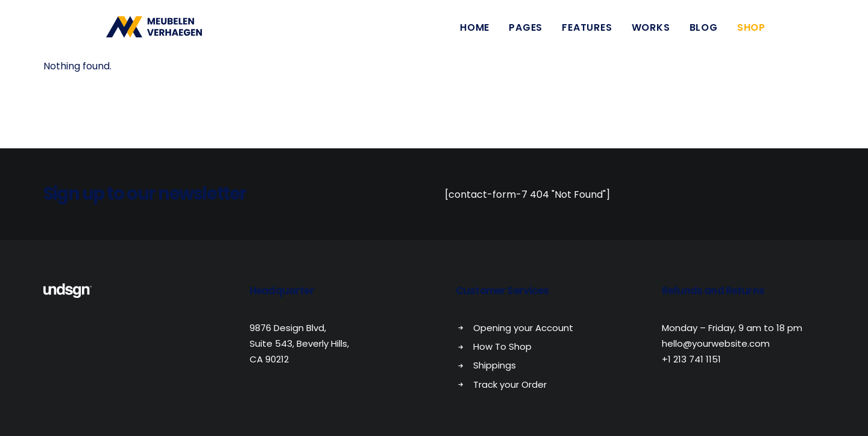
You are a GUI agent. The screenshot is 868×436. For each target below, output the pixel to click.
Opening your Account (523, 328)
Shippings (495, 365)
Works (651, 32)
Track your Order (510, 384)
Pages (526, 32)
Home (475, 32)
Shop (751, 32)
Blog (704, 32)
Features (587, 32)
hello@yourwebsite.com (716, 343)
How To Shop (502, 346)
